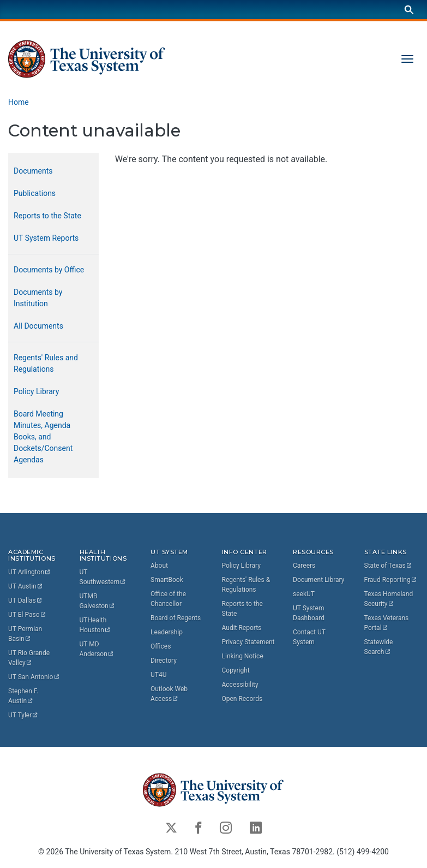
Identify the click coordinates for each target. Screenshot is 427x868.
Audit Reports (242, 628)
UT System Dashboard (309, 613)
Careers (304, 566)
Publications (35, 193)
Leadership (167, 632)
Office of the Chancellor (168, 599)
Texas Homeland (390, 599)
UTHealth (95, 625)
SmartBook (167, 580)
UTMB (98, 601)
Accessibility (240, 685)
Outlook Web (170, 694)
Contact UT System (309, 637)
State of (389, 566)
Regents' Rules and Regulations (46, 363)
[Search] (409, 10)
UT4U (158, 675)
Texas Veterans (387, 623)
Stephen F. (24, 696)
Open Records (242, 699)
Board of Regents (176, 618)
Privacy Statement (248, 642)
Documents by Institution (38, 298)
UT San (34, 677)
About (159, 566)
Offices (161, 646)
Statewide (380, 647)
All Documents (38, 326)
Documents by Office (49, 270)
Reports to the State (47, 216)
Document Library (318, 580)
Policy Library (36, 391)
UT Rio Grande (30, 658)
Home (19, 102)
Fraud (391, 580)
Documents (33, 171)
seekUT (304, 594)
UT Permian (26, 634)
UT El (27, 615)
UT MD (97, 649)
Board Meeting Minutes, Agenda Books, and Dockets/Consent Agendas (43, 437)
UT (30, 572)
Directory (164, 661)
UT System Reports (46, 238)
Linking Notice (243, 656)
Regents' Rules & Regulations (246, 585)
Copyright (236, 670)
